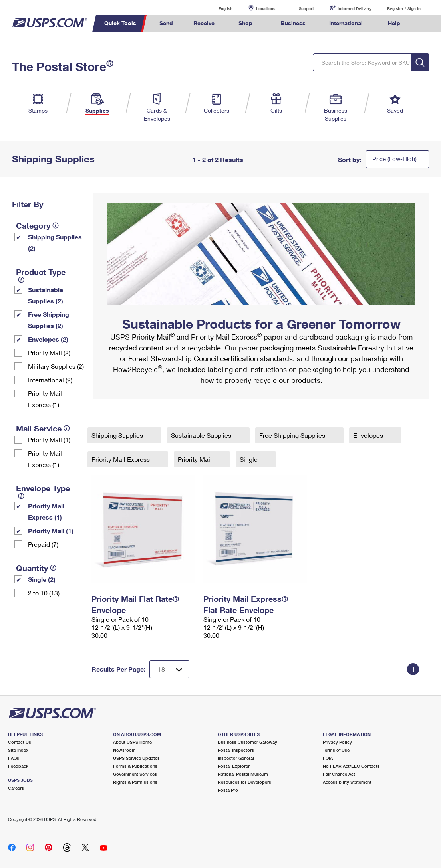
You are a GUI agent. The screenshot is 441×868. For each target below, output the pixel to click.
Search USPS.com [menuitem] (425, 23)
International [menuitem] (346, 23)
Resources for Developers (244, 782)
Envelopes (369, 435)
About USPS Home (132, 742)
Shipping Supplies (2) (55, 242)
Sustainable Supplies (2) (46, 295)
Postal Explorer (234, 766)
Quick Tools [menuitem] (120, 23)
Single (249, 459)
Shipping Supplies (118, 435)
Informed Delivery (355, 8)
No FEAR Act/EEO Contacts (351, 766)
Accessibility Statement (347, 782)
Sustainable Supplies (202, 435)
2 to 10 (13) (44, 593)
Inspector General (236, 758)
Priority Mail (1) (49, 440)
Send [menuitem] (166, 23)
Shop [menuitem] (245, 23)
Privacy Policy (337, 742)
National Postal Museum (243, 774)
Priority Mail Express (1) (45, 399)
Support (306, 8)
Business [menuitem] (293, 23)
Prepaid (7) (43, 544)
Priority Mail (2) (49, 353)
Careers (16, 788)
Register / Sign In (404, 8)
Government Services (135, 774)
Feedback (18, 766)
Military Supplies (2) (56, 366)
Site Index (18, 750)
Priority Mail (196, 459)
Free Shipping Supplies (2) (49, 320)
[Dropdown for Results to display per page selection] (169, 669)
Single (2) (42, 579)
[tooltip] (56, 225)
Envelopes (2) (48, 339)
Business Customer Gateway (247, 742)
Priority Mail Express (121, 459)
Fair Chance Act (339, 774)
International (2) (50, 380)
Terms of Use (336, 750)
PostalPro (228, 790)
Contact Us (20, 742)
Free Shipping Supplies (293, 435)
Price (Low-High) (394, 159)
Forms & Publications (135, 766)
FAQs (14, 758)
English (217, 8)
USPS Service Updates (136, 758)
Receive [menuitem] (204, 23)
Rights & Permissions (135, 782)
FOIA (328, 758)
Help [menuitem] (394, 23)
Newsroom (124, 750)
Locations (266, 8)
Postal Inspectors (236, 750)
